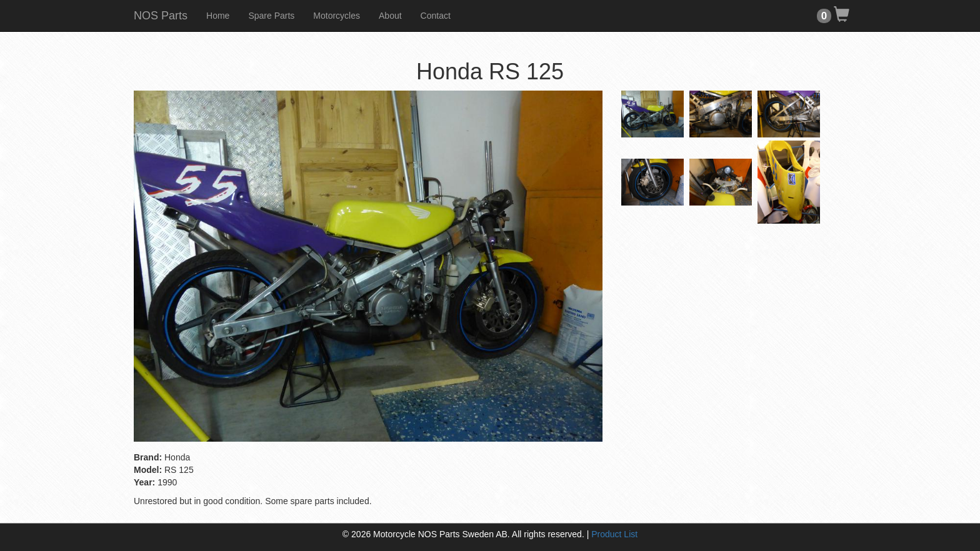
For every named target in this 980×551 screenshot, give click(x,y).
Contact (436, 16)
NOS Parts (161, 16)
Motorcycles (337, 16)
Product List (614, 534)
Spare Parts (271, 16)
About (390, 16)
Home (218, 16)
